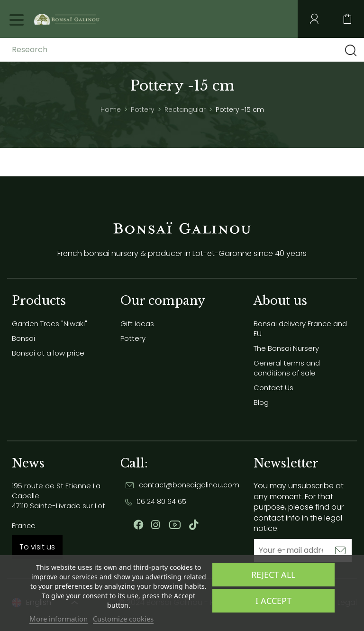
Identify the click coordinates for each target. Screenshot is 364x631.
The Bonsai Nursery (286, 348)
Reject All (273, 575)
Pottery (133, 338)
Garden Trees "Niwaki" (50, 324)
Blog (261, 402)
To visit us (37, 547)
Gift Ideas (137, 324)
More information (59, 619)
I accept (273, 601)
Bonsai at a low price (48, 353)
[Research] (87, 50)
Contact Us (273, 388)
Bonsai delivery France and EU (300, 329)
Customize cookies (123, 619)
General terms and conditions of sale (287, 368)
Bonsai (23, 338)
